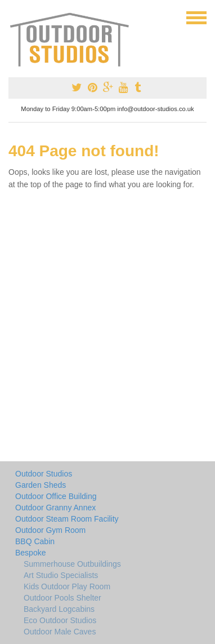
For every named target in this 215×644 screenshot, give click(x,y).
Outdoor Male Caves (60, 632)
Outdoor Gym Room (50, 530)
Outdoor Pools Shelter (62, 598)
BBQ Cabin (35, 541)
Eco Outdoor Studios (60, 620)
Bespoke (30, 553)
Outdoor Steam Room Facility (67, 519)
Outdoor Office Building (56, 496)
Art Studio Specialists (61, 575)
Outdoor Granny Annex (55, 508)
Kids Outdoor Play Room (67, 586)
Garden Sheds (41, 485)
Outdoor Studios (44, 474)
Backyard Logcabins (59, 609)
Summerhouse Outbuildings (72, 564)
